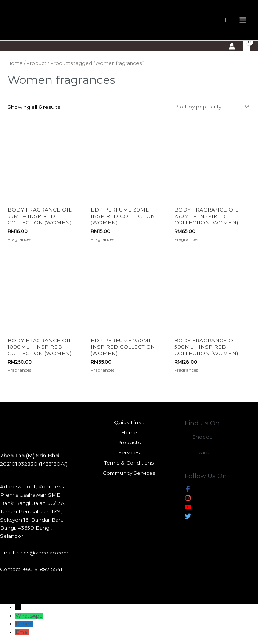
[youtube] (188, 508)
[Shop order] (211, 106)
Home (15, 63)
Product (36, 63)
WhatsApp (29, 615)
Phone (24, 623)
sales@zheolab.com (42, 552)
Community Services (129, 473)
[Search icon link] (226, 20)
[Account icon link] (232, 46)
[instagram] (188, 499)
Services (129, 452)
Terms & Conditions (129, 462)
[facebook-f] (188, 490)
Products (129, 442)
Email (22, 632)
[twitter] (188, 517)
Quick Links (129, 422)
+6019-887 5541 (43, 569)
